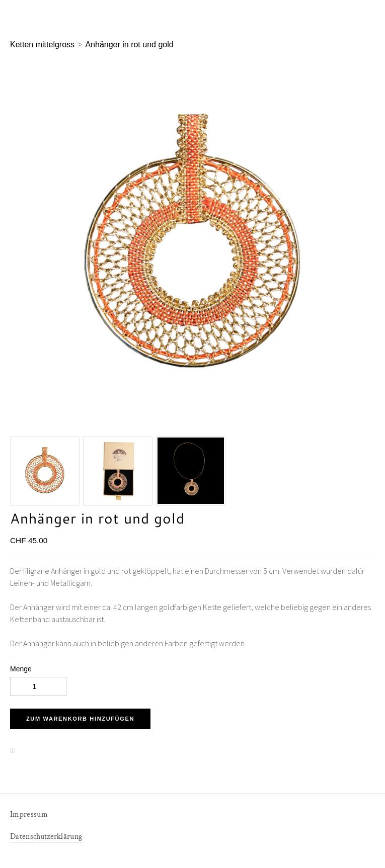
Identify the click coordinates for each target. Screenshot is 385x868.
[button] (80, 719)
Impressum (29, 814)
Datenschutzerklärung (46, 837)
